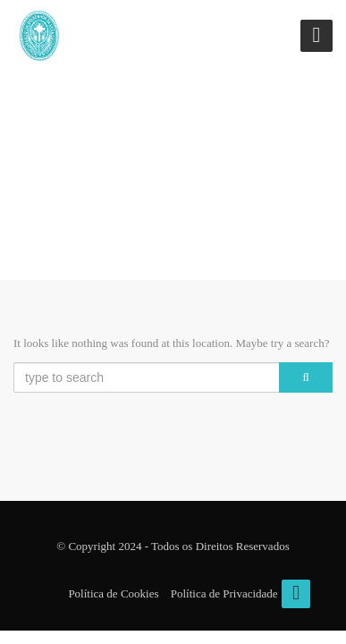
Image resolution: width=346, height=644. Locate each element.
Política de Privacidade (224, 593)
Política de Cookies (113, 593)
